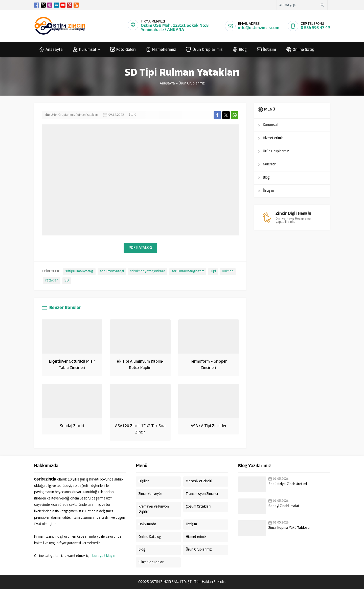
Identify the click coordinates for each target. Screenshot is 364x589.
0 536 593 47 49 (315, 28)
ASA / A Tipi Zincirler (209, 426)
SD (67, 281)
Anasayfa (167, 84)
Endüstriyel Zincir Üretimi (288, 484)
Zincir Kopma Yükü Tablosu (289, 528)
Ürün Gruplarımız (192, 84)
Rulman (228, 271)
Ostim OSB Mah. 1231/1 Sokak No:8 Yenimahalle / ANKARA (175, 28)
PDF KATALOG (140, 248)
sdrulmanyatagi (112, 271)
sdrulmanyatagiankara (148, 271)
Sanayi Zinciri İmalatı (284, 506)
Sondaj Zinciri (72, 426)
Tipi (213, 271)
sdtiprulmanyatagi (79, 271)
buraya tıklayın (104, 556)
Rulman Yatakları (87, 115)
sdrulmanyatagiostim (188, 271)
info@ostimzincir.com (259, 28)
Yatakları (52, 281)
